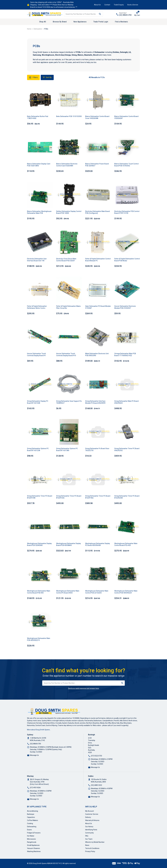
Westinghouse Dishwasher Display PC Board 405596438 (98, 544)
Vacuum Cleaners (33, 848)
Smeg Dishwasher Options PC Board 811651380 (67, 449)
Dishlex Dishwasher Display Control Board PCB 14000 (69, 212)
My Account (90, 811)
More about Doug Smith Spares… (39, 730)
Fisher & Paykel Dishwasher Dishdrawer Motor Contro (37, 307)
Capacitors (31, 817)
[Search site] (100, 14)
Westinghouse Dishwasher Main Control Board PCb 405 (126, 544)
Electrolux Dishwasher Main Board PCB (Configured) (97, 212)
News (87, 845)
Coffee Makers (33, 820)
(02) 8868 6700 (125, 15)
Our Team (89, 839)
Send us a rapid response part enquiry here (83, 688)
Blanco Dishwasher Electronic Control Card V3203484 (67, 165)
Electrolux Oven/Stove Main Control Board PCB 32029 (66, 260)
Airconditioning (33, 811)
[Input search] (81, 14)
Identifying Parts (91, 830)
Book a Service (133, 5)
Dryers (29, 830)
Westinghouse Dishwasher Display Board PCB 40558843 (69, 544)
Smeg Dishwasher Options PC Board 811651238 (38, 449)
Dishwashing (32, 827)
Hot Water (31, 836)
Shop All (43, 22)
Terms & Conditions (92, 848)
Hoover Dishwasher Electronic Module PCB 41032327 (125, 307)
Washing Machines (34, 851)
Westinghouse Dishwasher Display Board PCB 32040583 (39, 544)
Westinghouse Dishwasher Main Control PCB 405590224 (126, 592)
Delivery (88, 817)
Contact (107, 5)
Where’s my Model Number (95, 842)
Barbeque (31, 814)
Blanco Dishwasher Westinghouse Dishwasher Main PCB (39, 212)
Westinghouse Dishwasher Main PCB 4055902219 (39, 639)
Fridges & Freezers (34, 833)
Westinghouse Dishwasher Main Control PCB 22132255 (97, 592)
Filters (33, 77)
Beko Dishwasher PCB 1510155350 (69, 116)
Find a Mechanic (121, 22)
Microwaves (31, 839)
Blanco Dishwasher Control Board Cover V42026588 (97, 117)
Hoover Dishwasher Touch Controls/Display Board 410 (66, 355)
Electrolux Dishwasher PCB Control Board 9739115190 (127, 212)
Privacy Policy (90, 851)
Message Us (34, 755)
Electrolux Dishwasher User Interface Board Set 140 (37, 260)
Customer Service (92, 814)
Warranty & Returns (92, 820)
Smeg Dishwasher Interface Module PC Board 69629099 (95, 402)
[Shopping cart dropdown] (137, 14)
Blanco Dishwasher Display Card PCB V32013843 (39, 165)
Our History (89, 827)
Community (89, 833)
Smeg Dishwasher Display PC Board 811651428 (38, 402)
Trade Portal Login (101, 22)
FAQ (87, 836)
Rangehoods (32, 842)
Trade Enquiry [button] (119, 5)
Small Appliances (33, 845)
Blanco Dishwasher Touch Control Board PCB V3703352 (126, 165)
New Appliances (80, 22)
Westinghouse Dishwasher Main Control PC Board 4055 (68, 592)
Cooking (30, 823)
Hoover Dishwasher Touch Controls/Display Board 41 (36, 355)
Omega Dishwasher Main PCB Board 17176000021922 (125, 355)
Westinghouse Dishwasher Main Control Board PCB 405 (39, 592)
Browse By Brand (60, 22)
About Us (97, 5)
